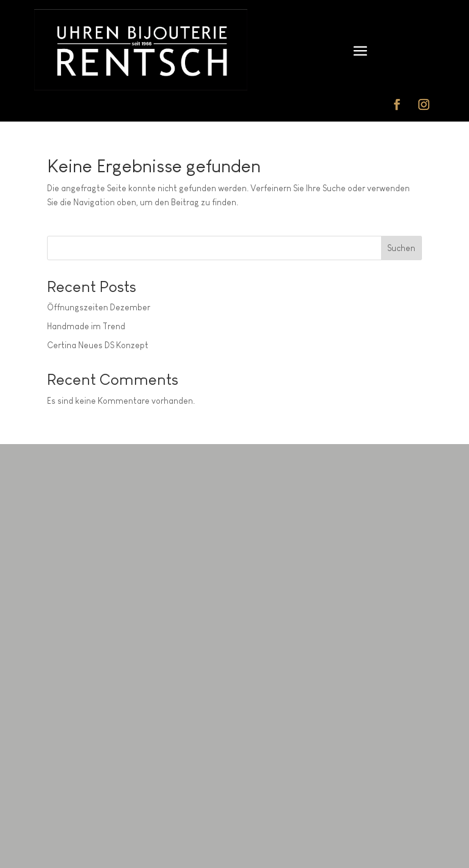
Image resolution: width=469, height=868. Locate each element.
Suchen (401, 248)
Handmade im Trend (86, 326)
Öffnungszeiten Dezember (99, 307)
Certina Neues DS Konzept (98, 345)
